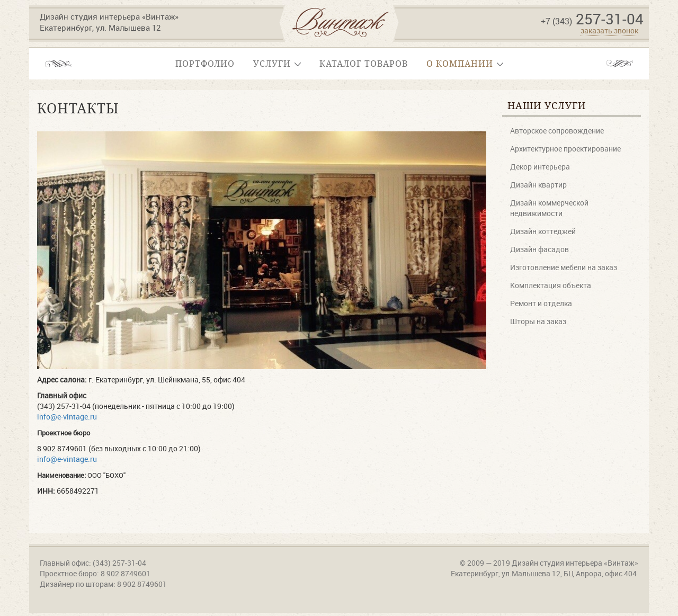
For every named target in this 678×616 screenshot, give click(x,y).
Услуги (277, 64)
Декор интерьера (540, 167)
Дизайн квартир (538, 185)
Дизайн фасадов (539, 249)
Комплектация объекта (551, 285)
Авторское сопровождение (557, 131)
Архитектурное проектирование (565, 149)
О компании (465, 64)
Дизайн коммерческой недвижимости (549, 208)
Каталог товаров (364, 64)
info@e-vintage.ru (67, 417)
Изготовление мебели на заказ (564, 267)
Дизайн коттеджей (543, 231)
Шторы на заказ (538, 321)
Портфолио (205, 64)
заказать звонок (609, 30)
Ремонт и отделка (541, 303)
